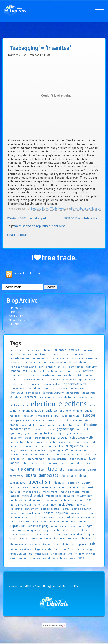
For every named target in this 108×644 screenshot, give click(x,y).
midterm (69, 496)
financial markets (78, 420)
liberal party (68, 476)
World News (58, 209)
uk (93, 544)
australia (78, 358)
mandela (72, 487)
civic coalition (65, 375)
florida (14, 425)
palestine (16, 509)
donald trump (67, 397)
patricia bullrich (82, 509)
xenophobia (60, 558)
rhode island (76, 526)
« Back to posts (17, 235)
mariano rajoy (31, 492)
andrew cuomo (83, 354)
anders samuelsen (59, 354)
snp (88, 530)
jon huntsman (35, 459)
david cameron (44, 388)
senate (55, 530)
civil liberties (85, 375)
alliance (47, 350)
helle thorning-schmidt (24, 446)
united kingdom (88, 549)
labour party (29, 463)
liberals (59, 483)
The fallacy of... (28, 218)
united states (18, 554)
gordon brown (75, 433)
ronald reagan (27, 530)
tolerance (34, 544)
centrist (88, 371)
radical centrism (87, 517)
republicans (58, 526)
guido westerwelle (82, 438)
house (89, 446)
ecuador (83, 397)
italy (80, 454)
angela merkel (20, 358)
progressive (46, 517)
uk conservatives (21, 549)
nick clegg (66, 504)
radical (70, 517)
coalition (91, 379)
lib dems (26, 469)
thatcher (73, 538)
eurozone (39, 420)
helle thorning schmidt (82, 442)
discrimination (47, 397)
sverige (25, 538)
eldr (26, 405)
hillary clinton (74, 446)
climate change (73, 379)
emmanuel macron (31, 411)
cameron (92, 367)
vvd (70, 554)
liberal (56, 469)
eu (57, 415)
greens (62, 437)
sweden (37, 538)
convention (17, 388)
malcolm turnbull (53, 487)
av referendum (58, 362)
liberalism (40, 482)
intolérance (37, 454)
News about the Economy (87, 209)
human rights (37, 450)
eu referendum (71, 416)
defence (62, 388)
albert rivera (18, 350)
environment (74, 411)
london (35, 487)
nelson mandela (21, 505)
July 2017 (15, 308)
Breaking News (40, 209)
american (88, 350)
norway (81, 505)
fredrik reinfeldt (57, 425)
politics (49, 513)
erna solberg (44, 416)
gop (62, 433)
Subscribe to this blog (28, 273)
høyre (51, 450)
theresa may (18, 544)
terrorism (60, 538)
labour (15, 463)
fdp (62, 420)
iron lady (59, 454)
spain (58, 534)
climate (56, 379)
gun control (17, 442)
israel (71, 454)
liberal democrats (42, 475)
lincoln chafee (19, 487)
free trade (75, 425)
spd (66, 534)
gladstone (31, 433)
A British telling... (82, 218)
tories (47, 544)
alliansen (60, 350)
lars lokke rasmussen (53, 463)
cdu (25, 371)
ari (49, 358)
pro (33, 517)
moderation (51, 500)
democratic (33, 393)
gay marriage (66, 429)
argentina (39, 358)
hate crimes (34, 442)
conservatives (75, 384)
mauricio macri (70, 492)
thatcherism (89, 538)
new (54, 505)
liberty (86, 483)
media (85, 492)
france (41, 425)
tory (55, 544)
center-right (37, 371)
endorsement (55, 410)
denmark (30, 397)
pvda (60, 517)
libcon (41, 470)
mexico (15, 496)
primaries (91, 513)
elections (72, 404)
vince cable (58, 554)
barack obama (78, 362)
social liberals (43, 534)
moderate (16, 500)
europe (89, 415)
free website (53, 625)
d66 (29, 388)
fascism (52, 420)
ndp (89, 500)
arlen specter (61, 358)
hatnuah (50, 442)
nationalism (68, 500)
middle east (53, 496)
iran (49, 454)
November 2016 (20, 320)
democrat (17, 393)
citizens (32, 375)
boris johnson (47, 367)
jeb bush (91, 454)
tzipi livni (82, 544)
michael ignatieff (33, 496)
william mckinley (30, 558)
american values (21, 354)
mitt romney (84, 496)
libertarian (73, 483)
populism (62, 513)
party (66, 509)
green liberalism (45, 438)
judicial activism (57, 459)
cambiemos (76, 367)
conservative (53, 384)
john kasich (17, 459)
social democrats (21, 534)
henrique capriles (52, 446)
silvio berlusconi (73, 530)
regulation (69, 521)
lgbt (13, 470)
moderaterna (33, 500)
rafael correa (39, 521)
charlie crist (18, 375)
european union (20, 420)
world (46, 558)
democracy (77, 388)
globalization (48, 433)
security (43, 530)
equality (28, 416)
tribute (65, 544)
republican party (38, 526)
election (43, 404)
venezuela (42, 554)
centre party (73, 371)
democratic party (53, 393)
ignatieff (63, 450)
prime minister (19, 517)
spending (77, 534)
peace (14, 513)
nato (81, 500)
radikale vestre (20, 521)
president (76, 513)
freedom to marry (43, 429)
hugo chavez (18, 450)
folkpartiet (28, 425)
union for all (68, 549)
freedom (90, 425)
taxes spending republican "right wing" (40, 226)
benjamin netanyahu (23, 367)
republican (18, 526)
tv (73, 544)
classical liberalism (36, 379)
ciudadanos (47, 375)
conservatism (33, 384)
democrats (73, 393)
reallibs (55, 521)
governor (16, 438)
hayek (61, 442)
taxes (48, 538)
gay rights (83, 429)
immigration (78, 450)
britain (62, 367)
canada (15, 371)
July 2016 (15, 324)
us (31, 553)
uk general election (46, 549)
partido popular (51, 509)
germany (16, 433)
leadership (75, 463)
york (72, 558)
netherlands (41, 505)
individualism (19, 454)
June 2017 (16, 312)
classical (16, 379)
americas (39, 354)
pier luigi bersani (31, 513)
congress (16, 384)
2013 (81, 558)
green (28, 438)
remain (82, 521)
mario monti (50, 492)
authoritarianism (36, 362)
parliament (32, 509)
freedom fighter (20, 429)
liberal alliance (76, 470)
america (74, 350)
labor (93, 459)
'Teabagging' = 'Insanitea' (39, 48)
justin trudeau (78, 459)
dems (19, 397)
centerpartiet (55, 371)
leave (88, 463)
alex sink (34, 350)
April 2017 (16, 316)
